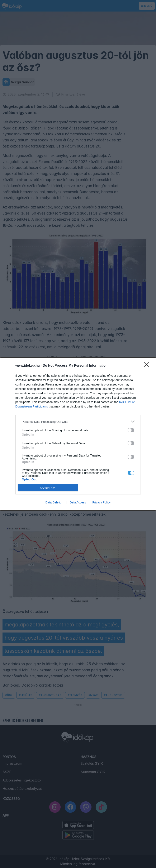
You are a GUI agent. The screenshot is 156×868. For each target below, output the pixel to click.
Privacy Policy (101, 502)
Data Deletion (54, 502)
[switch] (131, 430)
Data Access (78, 502)
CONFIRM (48, 488)
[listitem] (78, 422)
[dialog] (78, 434)
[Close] (148, 366)
